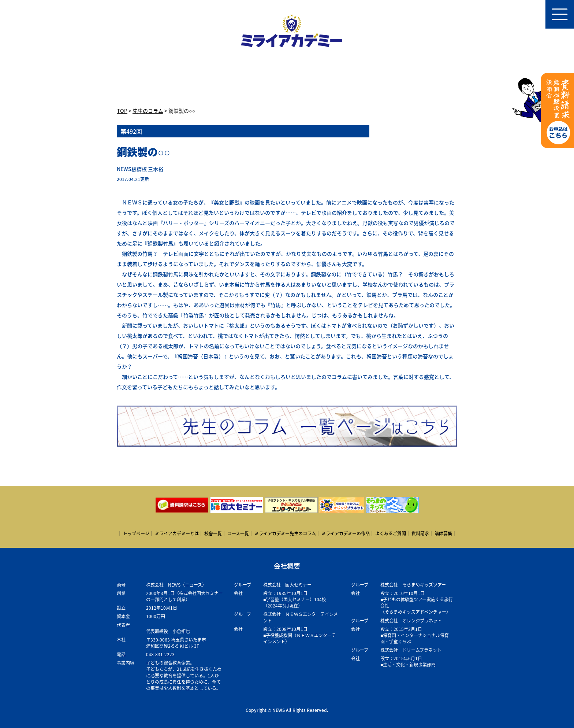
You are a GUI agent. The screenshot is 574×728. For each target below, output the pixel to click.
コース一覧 (238, 533)
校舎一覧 (213, 533)
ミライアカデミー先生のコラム (285, 533)
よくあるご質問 (391, 533)
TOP (122, 111)
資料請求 (420, 533)
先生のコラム (148, 111)
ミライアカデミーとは (177, 533)
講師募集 (443, 533)
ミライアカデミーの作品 (346, 533)
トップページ (136, 533)
